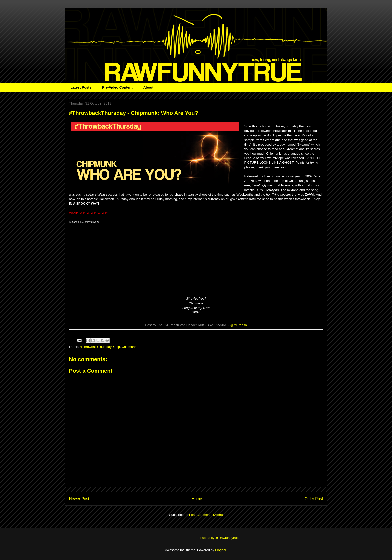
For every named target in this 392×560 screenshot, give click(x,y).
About (148, 87)
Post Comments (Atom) (206, 515)
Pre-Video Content (117, 87)
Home (197, 499)
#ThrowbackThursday (96, 347)
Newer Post (79, 499)
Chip (116, 347)
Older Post (314, 499)
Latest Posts (81, 87)
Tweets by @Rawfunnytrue (219, 538)
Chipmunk (129, 347)
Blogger (221, 550)
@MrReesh (239, 325)
